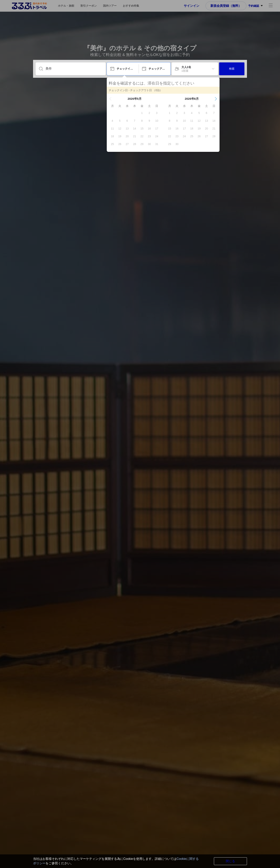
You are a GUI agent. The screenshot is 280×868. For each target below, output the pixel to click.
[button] (110, 99)
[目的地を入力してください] (74, 69)
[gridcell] (142, 113)
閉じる (230, 861)
